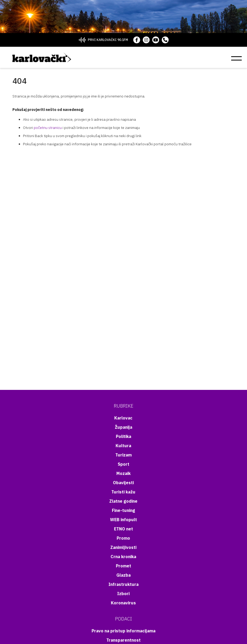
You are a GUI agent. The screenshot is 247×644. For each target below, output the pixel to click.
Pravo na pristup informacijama (123, 631)
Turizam (123, 455)
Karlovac (123, 418)
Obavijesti (123, 483)
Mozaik (123, 473)
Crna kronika (123, 557)
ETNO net (123, 529)
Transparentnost (123, 640)
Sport (123, 464)
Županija (123, 427)
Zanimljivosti (123, 547)
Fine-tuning (123, 510)
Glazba (123, 575)
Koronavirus (123, 603)
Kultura (123, 446)
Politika (123, 436)
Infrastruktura (123, 584)
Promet (123, 566)
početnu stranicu (48, 128)
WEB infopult (123, 520)
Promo (123, 538)
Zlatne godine (123, 501)
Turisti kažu (123, 492)
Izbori (123, 594)
